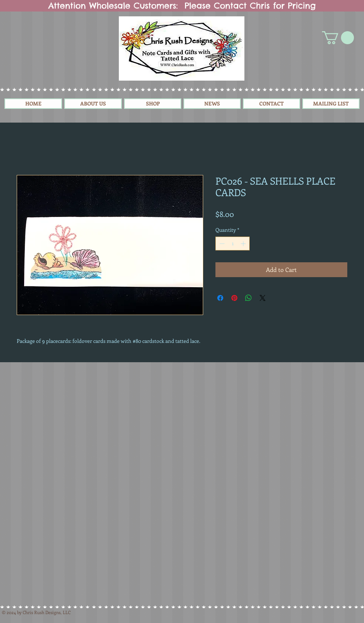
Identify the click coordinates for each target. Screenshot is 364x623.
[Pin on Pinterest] (234, 298)
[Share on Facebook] (220, 298)
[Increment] (244, 244)
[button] (338, 38)
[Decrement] (221, 244)
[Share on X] (263, 298)
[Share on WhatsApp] (248, 298)
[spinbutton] (233, 244)
